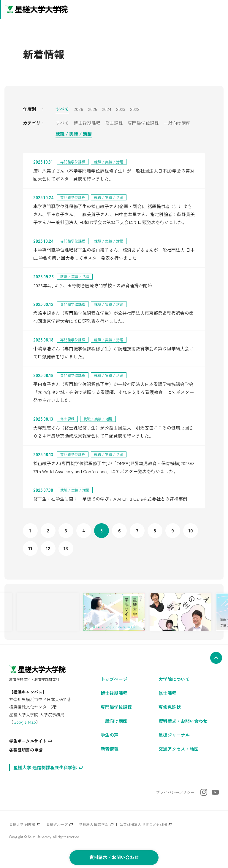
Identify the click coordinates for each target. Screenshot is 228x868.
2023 (121, 109)
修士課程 (114, 123)
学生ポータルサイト (28, 741)
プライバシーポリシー (175, 792)
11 (30, 548)
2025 (92, 109)
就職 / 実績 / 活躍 (74, 134)
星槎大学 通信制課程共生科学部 (45, 767)
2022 (135, 109)
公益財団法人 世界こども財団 (143, 824)
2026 (78, 109)
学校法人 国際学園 (94, 824)
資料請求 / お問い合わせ (114, 857)
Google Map (25, 722)
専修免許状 (170, 707)
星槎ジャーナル (174, 735)
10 (191, 530)
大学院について (174, 679)
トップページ (114, 679)
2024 (107, 109)
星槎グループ (57, 824)
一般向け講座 (177, 123)
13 (66, 548)
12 (48, 548)
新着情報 (110, 749)
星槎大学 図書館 (22, 824)
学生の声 (110, 735)
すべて (62, 109)
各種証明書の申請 (26, 750)
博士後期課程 (87, 123)
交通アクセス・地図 (179, 749)
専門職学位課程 (143, 123)
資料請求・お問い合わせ (183, 721)
